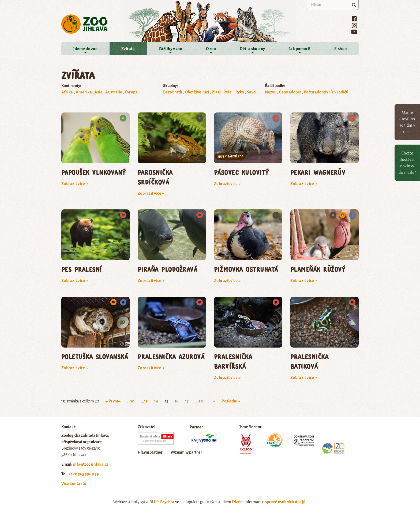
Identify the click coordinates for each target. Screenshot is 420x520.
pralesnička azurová (171, 357)
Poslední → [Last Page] (231, 401)
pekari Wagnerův (318, 172)
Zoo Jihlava (85, 24)
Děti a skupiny (252, 49)
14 (156, 401)
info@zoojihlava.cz (91, 464)
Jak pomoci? (300, 49)
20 (201, 401)
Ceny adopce (290, 92)
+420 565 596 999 (84, 474)
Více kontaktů (74, 484)
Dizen (237, 502)
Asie (99, 92)
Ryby (240, 92)
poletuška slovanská (95, 357)
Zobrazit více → (75, 184)
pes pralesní (82, 269)
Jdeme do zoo (85, 49)
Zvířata (128, 49)
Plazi (216, 92)
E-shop (341, 49)
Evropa (132, 92)
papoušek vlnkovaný (94, 172)
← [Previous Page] (119, 401)
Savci (252, 92)
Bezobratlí (173, 92)
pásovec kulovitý (241, 172)
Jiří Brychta (164, 502)
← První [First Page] (112, 401)
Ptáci (228, 92)
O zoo (211, 49)
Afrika (67, 92)
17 (187, 401)
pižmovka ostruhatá (246, 269)
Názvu (271, 92)
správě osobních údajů (285, 502)
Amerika (84, 92)
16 (177, 401)
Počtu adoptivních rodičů (326, 92)
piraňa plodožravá (167, 269)
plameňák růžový (318, 269)
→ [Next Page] (214, 401)
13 (146, 401)
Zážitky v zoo (170, 49)
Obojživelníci (197, 92)
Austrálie (114, 92)
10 (132, 401)
